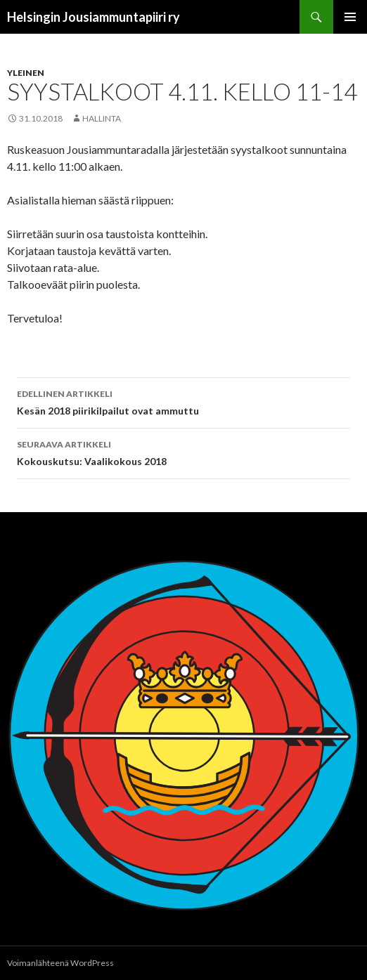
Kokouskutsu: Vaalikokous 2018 (183, 452)
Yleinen (26, 73)
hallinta (102, 118)
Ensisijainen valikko (350, 17)
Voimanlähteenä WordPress (60, 963)
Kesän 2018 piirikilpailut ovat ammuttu (183, 401)
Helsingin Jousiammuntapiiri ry (94, 17)
